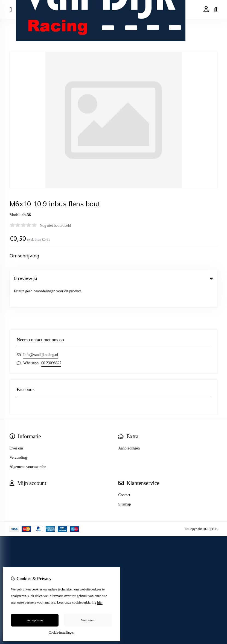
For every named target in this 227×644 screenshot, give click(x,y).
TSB (214, 508)
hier (100, 602)
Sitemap (125, 483)
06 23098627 (51, 342)
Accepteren (35, 620)
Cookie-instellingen (62, 633)
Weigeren (88, 620)
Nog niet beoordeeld (55, 226)
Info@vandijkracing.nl (41, 334)
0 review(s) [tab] (113, 278)
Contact (124, 474)
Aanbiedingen (129, 427)
